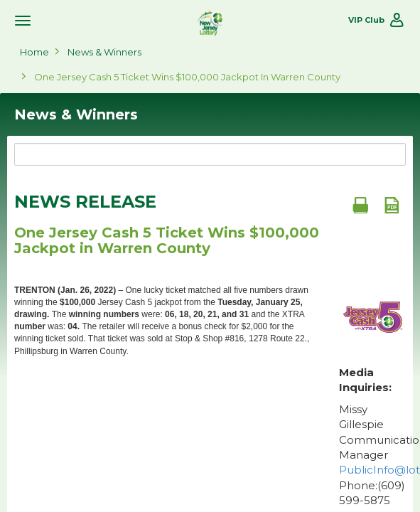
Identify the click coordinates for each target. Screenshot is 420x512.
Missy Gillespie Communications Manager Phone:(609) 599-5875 (372, 455)
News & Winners (104, 52)
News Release (85, 202)
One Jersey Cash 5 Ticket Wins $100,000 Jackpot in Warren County (187, 77)
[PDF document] (392, 205)
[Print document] (360, 205)
